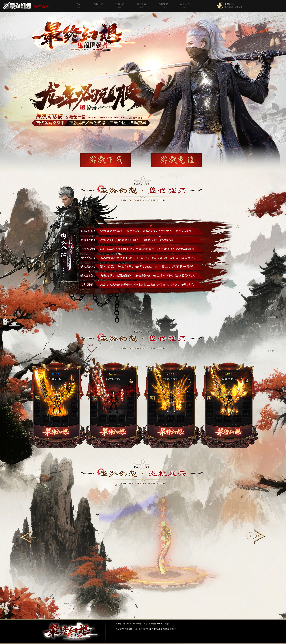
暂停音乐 (272, 351)
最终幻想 (229, 4)
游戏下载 (98, 6)
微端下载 (120, 6)
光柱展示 (272, 326)
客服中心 (185, 6)
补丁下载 (142, 6)
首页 (79, 6)
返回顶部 (272, 301)
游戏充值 (163, 6)
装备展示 (272, 317)
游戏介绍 (272, 309)
